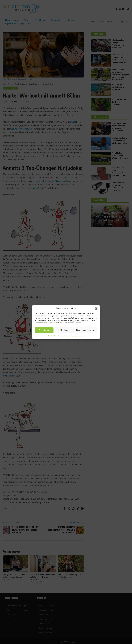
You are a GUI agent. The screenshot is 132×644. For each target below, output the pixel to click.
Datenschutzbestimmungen (68, 336)
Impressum (83, 336)
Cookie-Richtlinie (51, 336)
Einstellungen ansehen (86, 330)
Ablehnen (64, 330)
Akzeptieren (44, 330)
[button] (96, 308)
